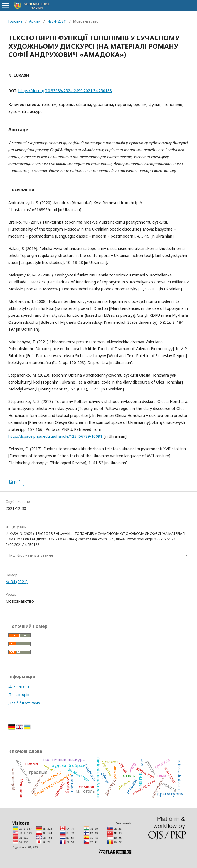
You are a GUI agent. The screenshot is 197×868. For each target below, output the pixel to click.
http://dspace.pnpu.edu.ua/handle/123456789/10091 (55, 436)
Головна (15, 21)
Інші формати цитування (31, 555)
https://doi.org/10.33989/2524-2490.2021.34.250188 (65, 91)
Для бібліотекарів (24, 703)
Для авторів (19, 694)
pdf (17, 482)
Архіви (35, 21)
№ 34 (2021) (57, 21)
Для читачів (19, 686)
